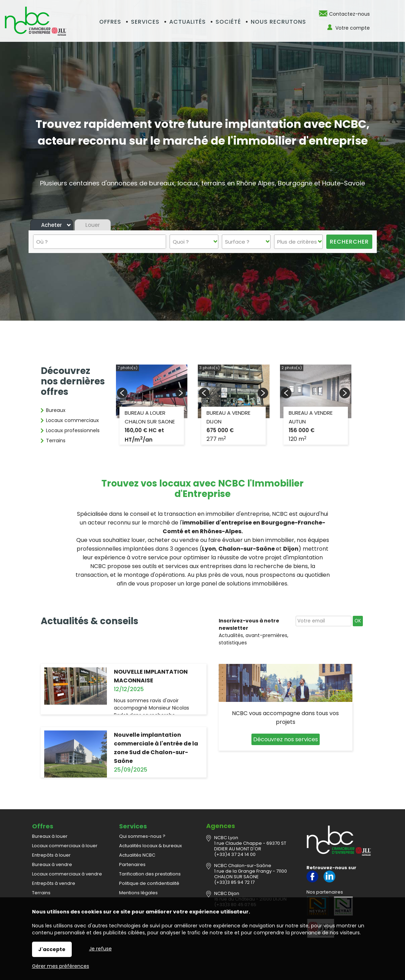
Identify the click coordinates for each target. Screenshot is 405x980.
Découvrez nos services (286, 739)
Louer (93, 225)
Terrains (56, 441)
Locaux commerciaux (72, 420)
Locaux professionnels (73, 430)
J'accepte (52, 949)
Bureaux (56, 410)
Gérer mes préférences (61, 966)
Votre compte (353, 28)
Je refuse (100, 949)
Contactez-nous (349, 14)
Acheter (52, 225)
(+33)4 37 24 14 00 (235, 854)
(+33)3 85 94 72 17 (234, 882)
